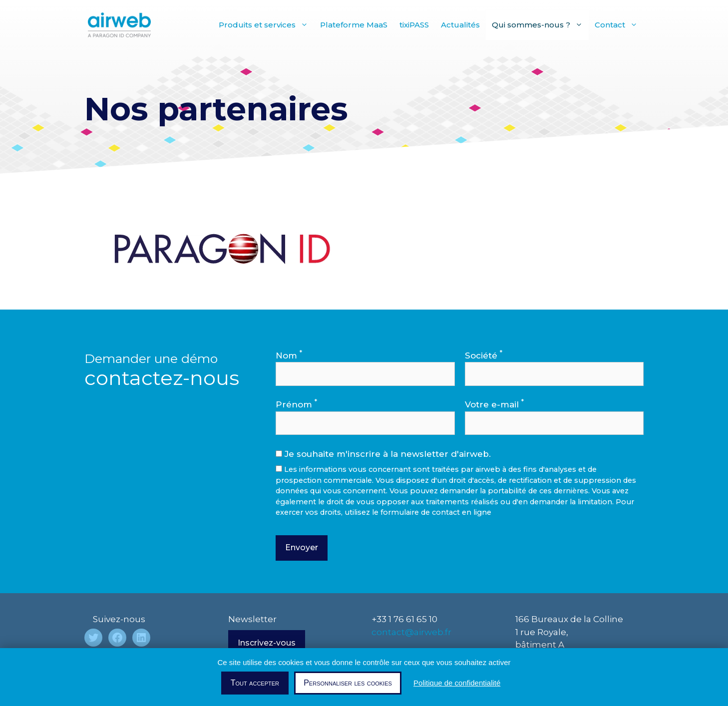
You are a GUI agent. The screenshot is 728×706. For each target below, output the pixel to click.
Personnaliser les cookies (348, 683)
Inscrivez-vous (267, 643)
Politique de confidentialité (457, 683)
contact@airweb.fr (411, 632)
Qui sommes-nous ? (540, 25)
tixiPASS (414, 25)
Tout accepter (255, 683)
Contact (619, 25)
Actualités (460, 25)
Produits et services (266, 25)
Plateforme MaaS (354, 25)
